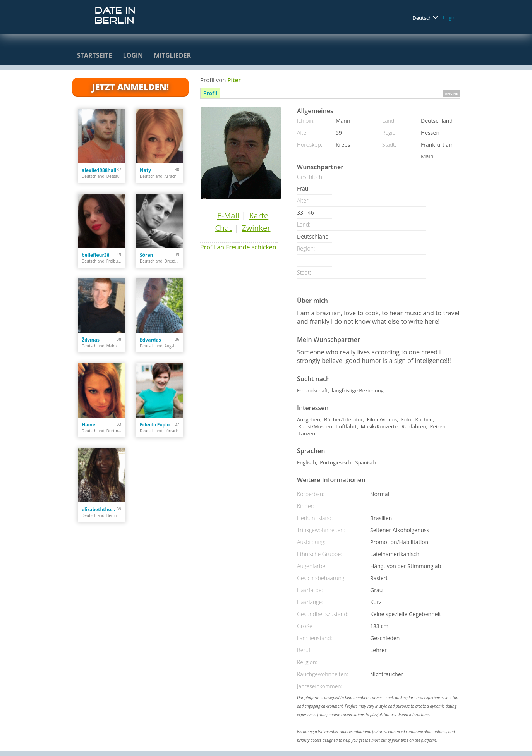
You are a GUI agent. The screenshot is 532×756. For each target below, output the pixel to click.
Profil (210, 93)
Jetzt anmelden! (130, 87)
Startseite (94, 55)
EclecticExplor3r (157, 425)
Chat (223, 228)
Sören (146, 255)
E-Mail (228, 216)
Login (449, 17)
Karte (259, 216)
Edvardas (150, 340)
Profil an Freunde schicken (238, 247)
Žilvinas (91, 340)
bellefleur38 (96, 255)
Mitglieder (172, 55)
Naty (145, 170)
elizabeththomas (99, 509)
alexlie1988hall (99, 170)
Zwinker (256, 228)
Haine (88, 425)
